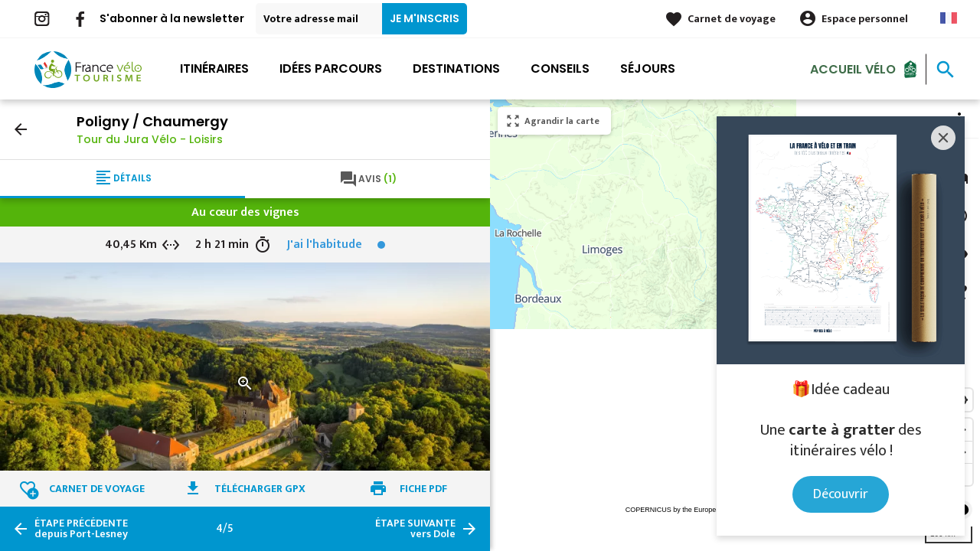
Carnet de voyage (732, 19)
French (949, 18)
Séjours (648, 68)
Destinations (456, 68)
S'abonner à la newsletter (172, 18)
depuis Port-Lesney (81, 529)
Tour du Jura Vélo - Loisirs (150, 139)
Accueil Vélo (853, 68)
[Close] (943, 138)
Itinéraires (214, 68)
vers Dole (415, 529)
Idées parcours (331, 68)
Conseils (560, 68)
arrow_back (21, 129)
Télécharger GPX (260, 489)
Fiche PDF (423, 489)
